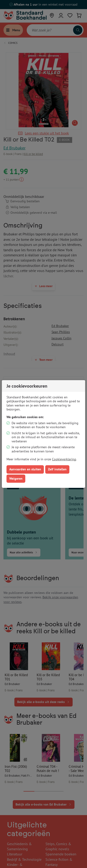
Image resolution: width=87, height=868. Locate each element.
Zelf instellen (57, 469)
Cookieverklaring (64, 459)
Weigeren (16, 479)
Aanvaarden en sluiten (25, 469)
